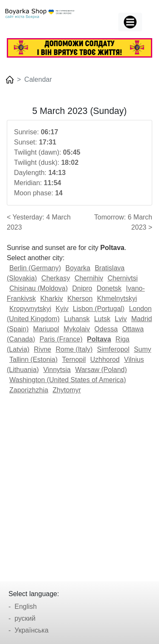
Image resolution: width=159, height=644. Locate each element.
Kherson (80, 298)
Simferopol (113, 349)
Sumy (143, 349)
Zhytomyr (67, 390)
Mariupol (46, 329)
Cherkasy (56, 278)
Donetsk (109, 288)
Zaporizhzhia (29, 390)
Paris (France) (61, 339)
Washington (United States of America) (68, 380)
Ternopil (74, 359)
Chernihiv (89, 278)
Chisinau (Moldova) (39, 288)
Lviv (121, 319)
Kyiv (62, 309)
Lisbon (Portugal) (99, 309)
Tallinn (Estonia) (33, 359)
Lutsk (102, 319)
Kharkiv (52, 298)
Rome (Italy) (74, 349)
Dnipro (82, 288)
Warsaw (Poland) (101, 370)
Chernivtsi (123, 278)
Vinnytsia (57, 370)
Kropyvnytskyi (30, 309)
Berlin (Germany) (35, 268)
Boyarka (78, 268)
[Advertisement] (79, 485)
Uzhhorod (105, 359)
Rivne (43, 349)
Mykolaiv (77, 329)
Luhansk (77, 319)
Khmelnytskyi (117, 298)
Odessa (106, 329)
